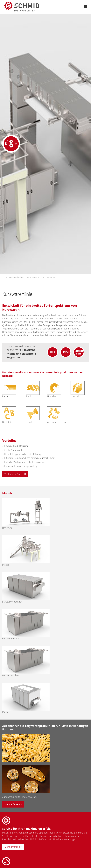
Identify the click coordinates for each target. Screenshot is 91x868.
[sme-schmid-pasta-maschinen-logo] (22, 3)
